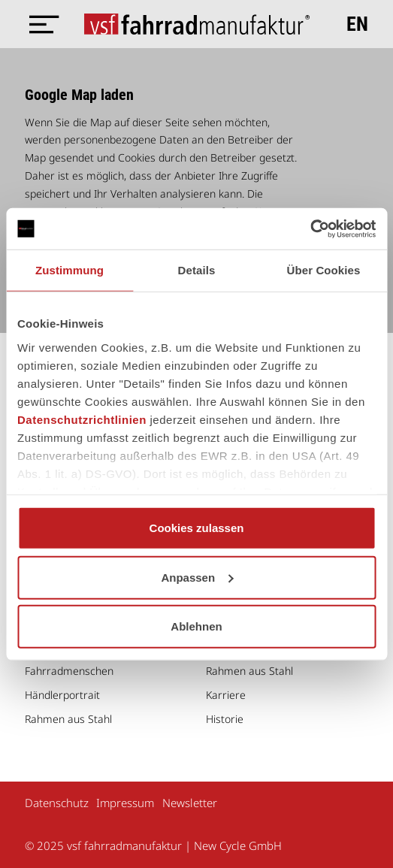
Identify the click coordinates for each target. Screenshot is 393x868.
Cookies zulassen (197, 528)
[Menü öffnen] (40, 24)
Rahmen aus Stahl (68, 719)
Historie (225, 719)
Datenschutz (57, 803)
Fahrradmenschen (69, 671)
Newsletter (190, 803)
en (357, 24)
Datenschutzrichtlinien (82, 419)
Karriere (226, 695)
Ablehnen (196, 626)
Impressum (125, 803)
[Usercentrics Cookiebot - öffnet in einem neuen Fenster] (310, 228)
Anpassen (197, 577)
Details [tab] (197, 270)
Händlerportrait (62, 695)
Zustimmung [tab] (70, 270)
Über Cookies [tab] (324, 270)
